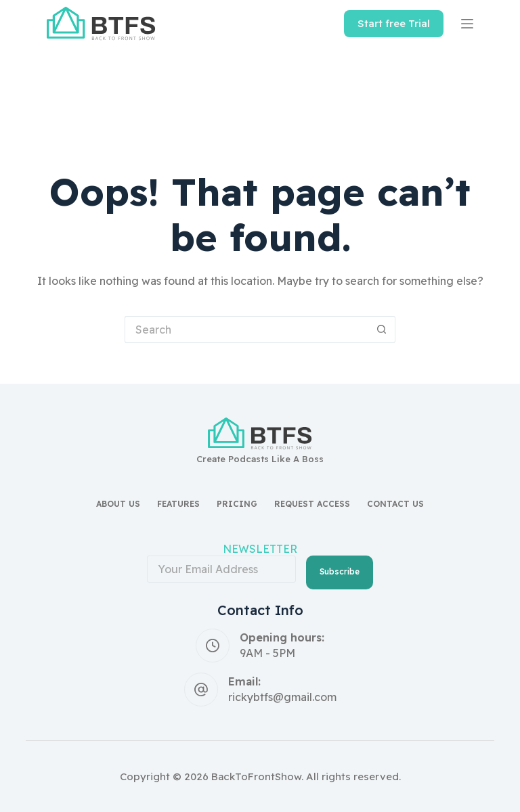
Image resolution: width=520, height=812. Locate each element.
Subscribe (340, 571)
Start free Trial (394, 23)
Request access (312, 504)
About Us (118, 504)
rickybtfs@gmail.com (282, 697)
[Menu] (467, 24)
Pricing (237, 504)
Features (178, 504)
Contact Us (395, 504)
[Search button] (382, 330)
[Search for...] (246, 330)
